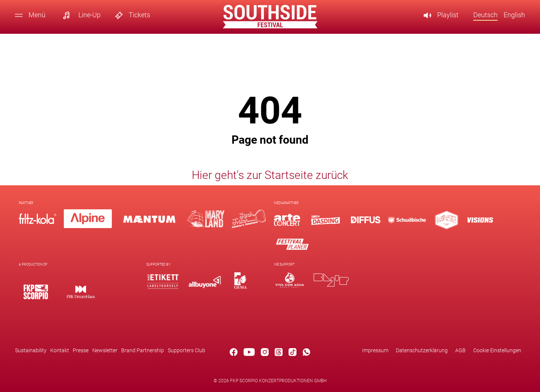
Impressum (375, 350)
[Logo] (287, 220)
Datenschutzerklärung (422, 350)
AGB (460, 350)
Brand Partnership (143, 350)
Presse (81, 350)
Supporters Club (187, 350)
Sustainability (31, 350)
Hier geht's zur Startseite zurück (270, 175)
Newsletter (105, 350)
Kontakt (60, 350)
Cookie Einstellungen (497, 350)
